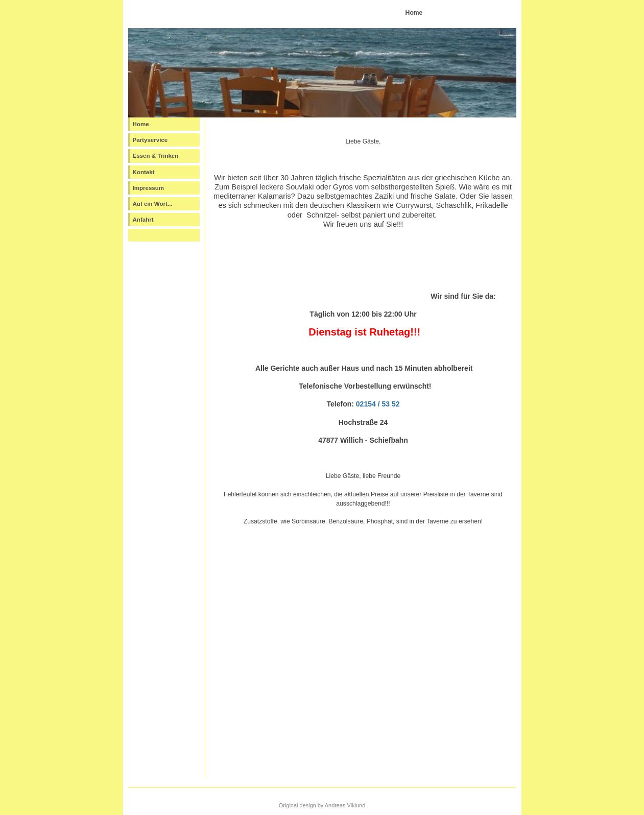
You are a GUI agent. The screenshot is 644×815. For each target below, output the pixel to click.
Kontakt (144, 172)
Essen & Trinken (156, 156)
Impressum (149, 188)
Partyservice (150, 140)
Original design (297, 805)
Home (141, 124)
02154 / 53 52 (378, 404)
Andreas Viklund (345, 805)
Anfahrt (143, 220)
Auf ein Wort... (153, 204)
